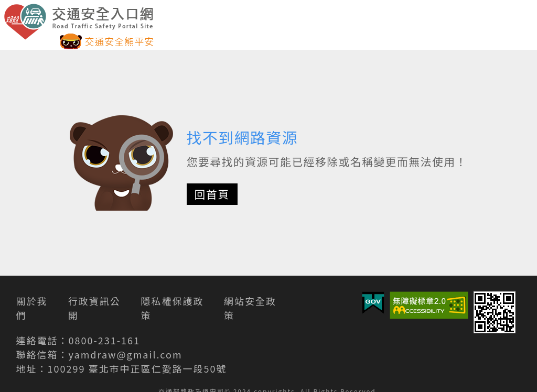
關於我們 (32, 308)
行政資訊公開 (94, 308)
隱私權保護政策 (172, 308)
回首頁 (212, 194)
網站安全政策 (250, 308)
